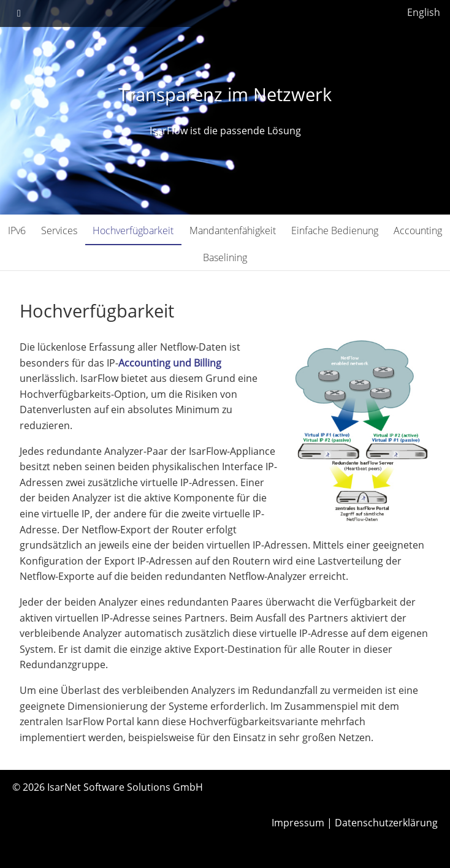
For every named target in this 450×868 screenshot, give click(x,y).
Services (59, 230)
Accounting (418, 230)
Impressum (298, 823)
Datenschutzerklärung (386, 823)
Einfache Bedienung (335, 230)
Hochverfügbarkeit (133, 230)
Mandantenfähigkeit (233, 230)
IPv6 (17, 230)
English (424, 12)
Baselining (225, 257)
